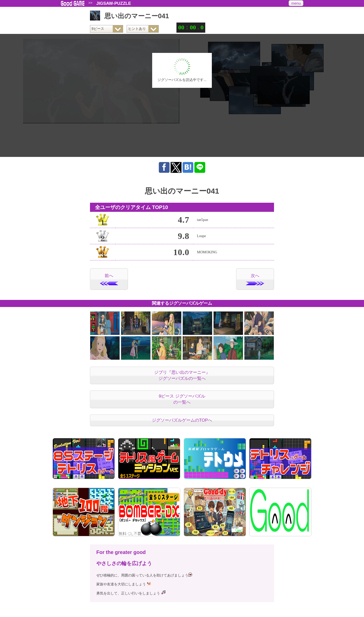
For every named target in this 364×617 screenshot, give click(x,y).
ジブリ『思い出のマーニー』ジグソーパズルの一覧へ (182, 375)
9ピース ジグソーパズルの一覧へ (182, 399)
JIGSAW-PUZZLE (114, 3)
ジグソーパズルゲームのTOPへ (182, 420)
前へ (109, 279)
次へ (255, 279)
